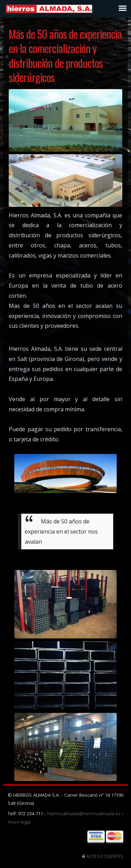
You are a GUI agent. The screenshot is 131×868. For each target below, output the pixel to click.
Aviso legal (19, 822)
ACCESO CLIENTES (105, 856)
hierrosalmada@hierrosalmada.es (85, 813)
